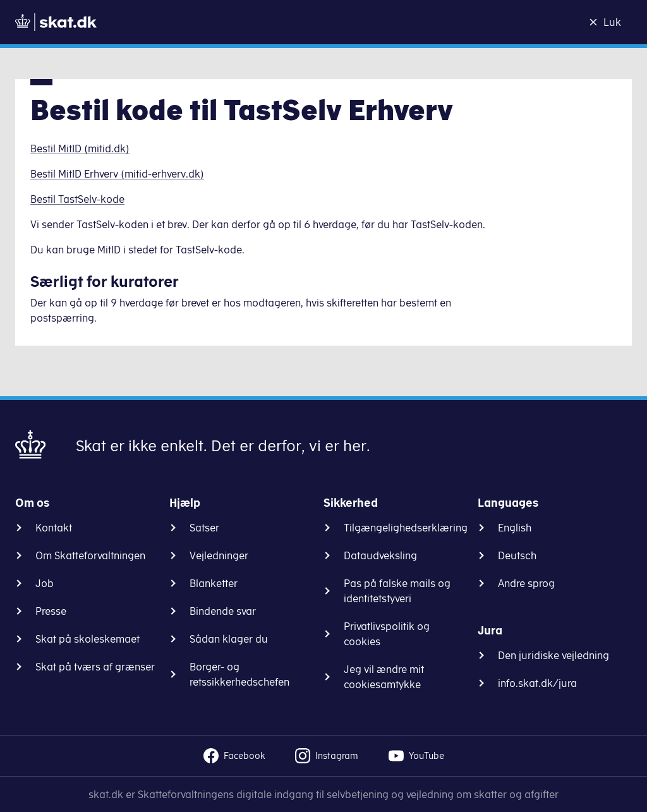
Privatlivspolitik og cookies (387, 634)
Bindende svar (223, 611)
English (515, 528)
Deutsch (517, 555)
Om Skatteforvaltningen (90, 555)
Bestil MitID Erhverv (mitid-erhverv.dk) (117, 174)
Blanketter (214, 583)
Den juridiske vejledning (553, 655)
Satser (204, 528)
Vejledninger (219, 555)
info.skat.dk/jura (537, 683)
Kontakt (54, 528)
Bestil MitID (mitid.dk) (80, 148)
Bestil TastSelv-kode (77, 199)
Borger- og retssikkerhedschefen (239, 674)
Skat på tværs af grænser (95, 667)
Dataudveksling (380, 555)
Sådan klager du (229, 639)
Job (45, 583)
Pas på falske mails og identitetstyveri (397, 591)
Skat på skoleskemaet (88, 639)
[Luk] (608, 22)
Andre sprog (526, 583)
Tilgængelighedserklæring (406, 528)
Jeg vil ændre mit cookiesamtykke (384, 677)
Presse (51, 611)
